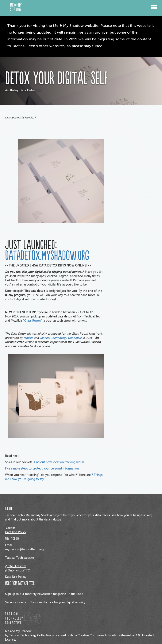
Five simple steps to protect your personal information (42, 469)
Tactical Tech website (20, 558)
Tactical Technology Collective (61, 338)
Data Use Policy (16, 532)
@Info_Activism (16, 566)
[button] (154, 5)
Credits (11, 528)
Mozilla (28, 338)
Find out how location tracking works (59, 462)
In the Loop (76, 594)
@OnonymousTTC (17, 571)
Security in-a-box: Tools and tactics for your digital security (45, 602)
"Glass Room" (32, 321)
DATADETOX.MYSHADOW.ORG (47, 256)
